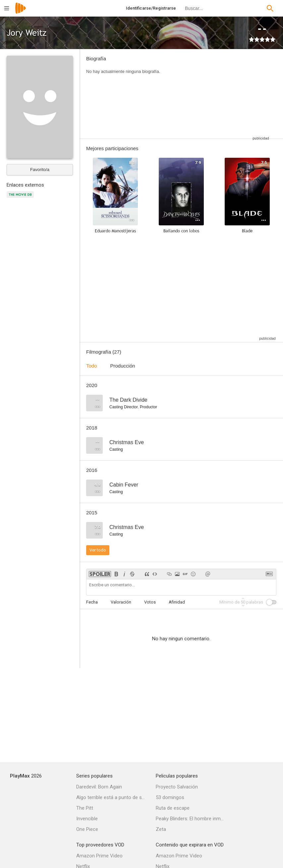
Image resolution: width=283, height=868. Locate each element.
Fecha (92, 602)
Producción (123, 366)
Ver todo (98, 550)
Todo (92, 366)
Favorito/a (40, 170)
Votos (150, 602)
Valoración (121, 602)
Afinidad (177, 602)
